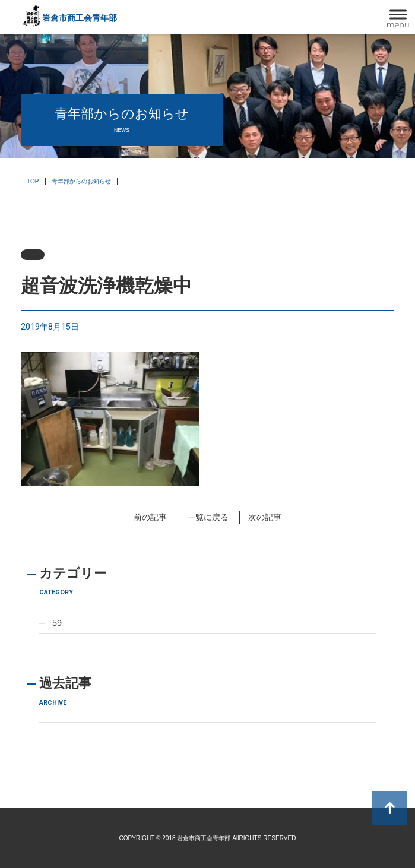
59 (57, 623)
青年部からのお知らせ (81, 181)
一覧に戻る (208, 517)
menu (398, 24)
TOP (33, 181)
